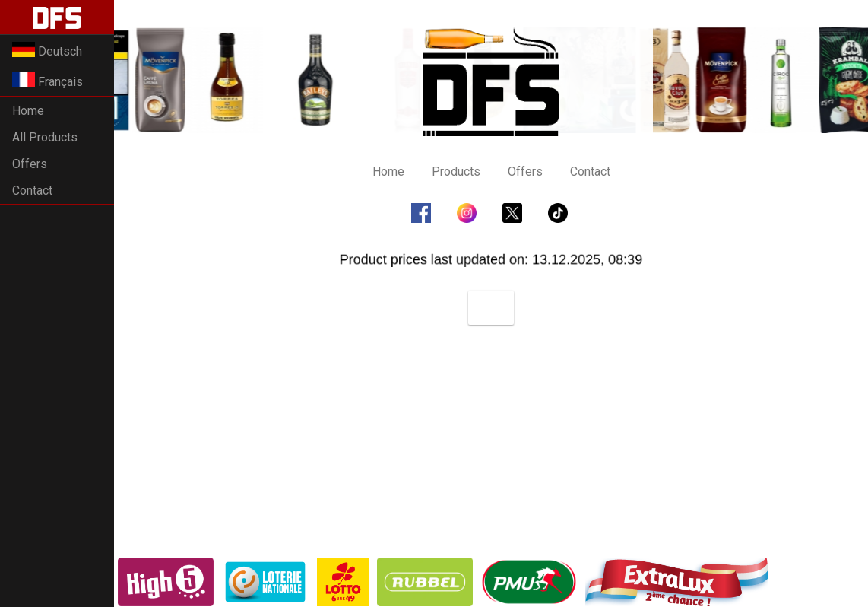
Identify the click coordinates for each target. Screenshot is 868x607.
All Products (45, 137)
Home (28, 111)
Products (456, 172)
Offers (30, 164)
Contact (32, 191)
